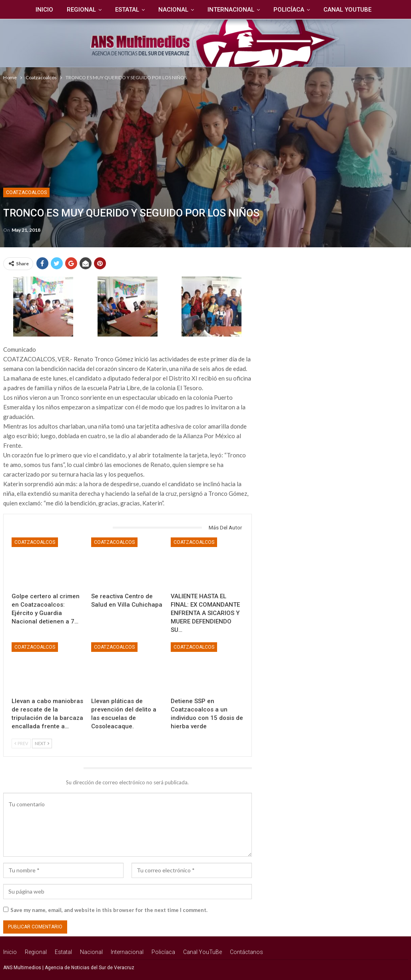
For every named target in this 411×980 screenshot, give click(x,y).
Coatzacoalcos (26, 192)
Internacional (216, 10)
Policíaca (275, 10)
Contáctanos (246, 952)
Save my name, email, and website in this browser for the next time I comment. (109, 910)
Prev (21, 743)
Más (380, 10)
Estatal (110, 10)
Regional (63, 10)
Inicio (24, 10)
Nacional (157, 10)
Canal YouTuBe (335, 10)
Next (42, 743)
